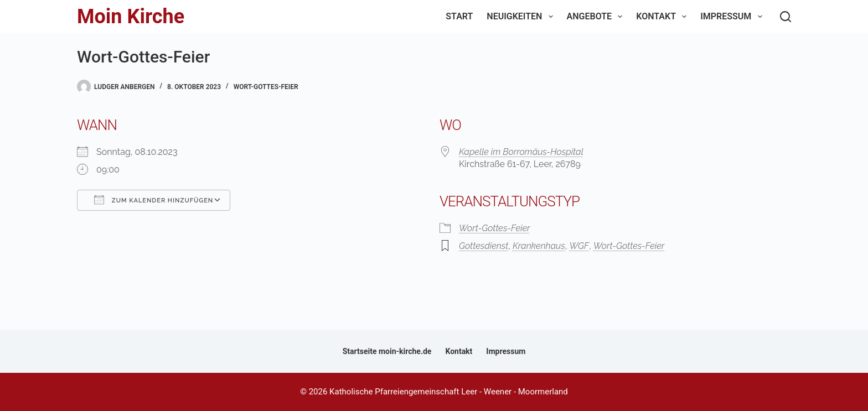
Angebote (597, 17)
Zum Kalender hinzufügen (154, 200)
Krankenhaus (539, 246)
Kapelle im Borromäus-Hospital (521, 152)
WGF (579, 246)
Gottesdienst (484, 246)
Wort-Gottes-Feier (266, 87)
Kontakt (663, 17)
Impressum (733, 17)
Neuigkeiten (522, 17)
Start (459, 16)
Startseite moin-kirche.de (387, 351)
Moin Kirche (131, 17)
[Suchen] (786, 17)
